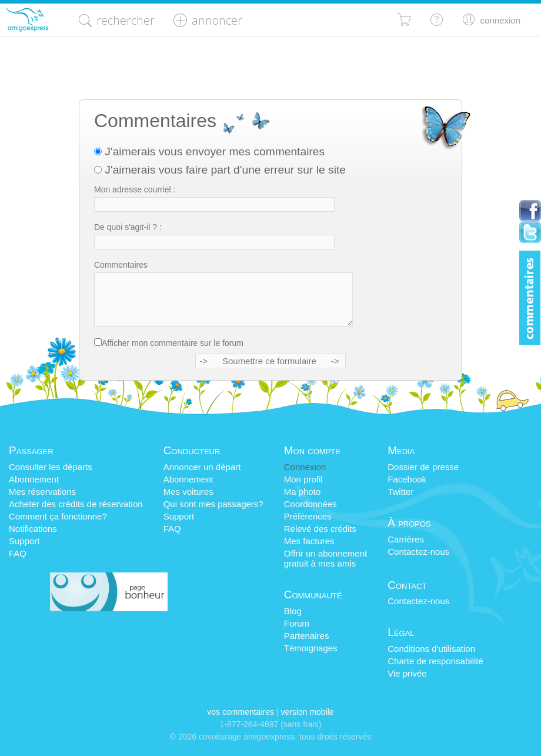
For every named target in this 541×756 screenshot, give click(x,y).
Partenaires (307, 636)
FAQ (18, 553)
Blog (293, 611)
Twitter (400, 492)
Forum (297, 623)
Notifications (33, 529)
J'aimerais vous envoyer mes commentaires (209, 151)
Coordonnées (310, 504)
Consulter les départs (51, 467)
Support (24, 541)
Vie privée (407, 673)
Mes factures (309, 541)
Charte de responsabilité (435, 661)
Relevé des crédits (320, 529)
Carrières (406, 539)
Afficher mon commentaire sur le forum (173, 343)
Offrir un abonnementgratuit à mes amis (325, 558)
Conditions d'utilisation (431, 649)
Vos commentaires (241, 712)
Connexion (305, 467)
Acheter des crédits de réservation (76, 504)
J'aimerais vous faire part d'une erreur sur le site (220, 170)
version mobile (307, 712)
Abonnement (34, 479)
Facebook (407, 479)
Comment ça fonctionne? (58, 516)
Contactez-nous (418, 552)
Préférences (308, 516)
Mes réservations (42, 492)
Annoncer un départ (202, 467)
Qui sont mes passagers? (213, 504)
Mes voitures (188, 492)
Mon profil (303, 479)
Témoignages (311, 648)
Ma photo (303, 492)
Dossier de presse (423, 467)
